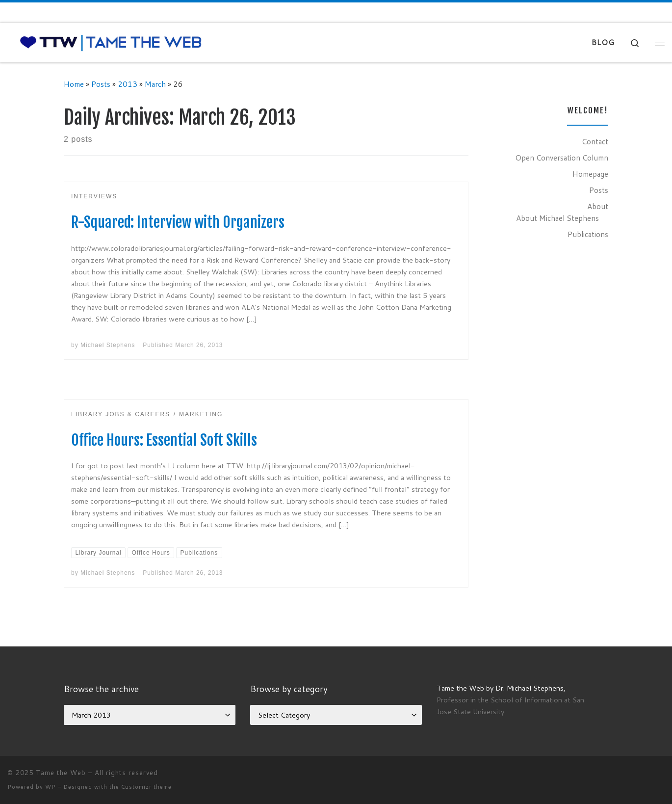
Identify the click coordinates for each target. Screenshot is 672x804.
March (155, 84)
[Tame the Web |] (111, 42)
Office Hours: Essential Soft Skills (164, 440)
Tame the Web (61, 773)
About (598, 206)
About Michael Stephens (557, 218)
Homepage (590, 174)
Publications (588, 234)
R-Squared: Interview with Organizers (178, 222)
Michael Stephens (108, 345)
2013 (128, 84)
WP (51, 787)
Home (74, 84)
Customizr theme (146, 787)
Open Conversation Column (562, 158)
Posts (101, 84)
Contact (595, 141)
